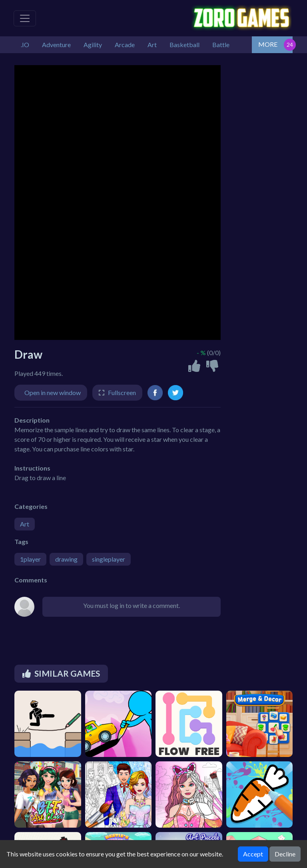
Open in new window (53, 392)
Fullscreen (122, 392)
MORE (268, 44)
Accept (253, 854)
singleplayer (109, 559)
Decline (285, 854)
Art (25, 524)
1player (30, 559)
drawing (66, 559)
